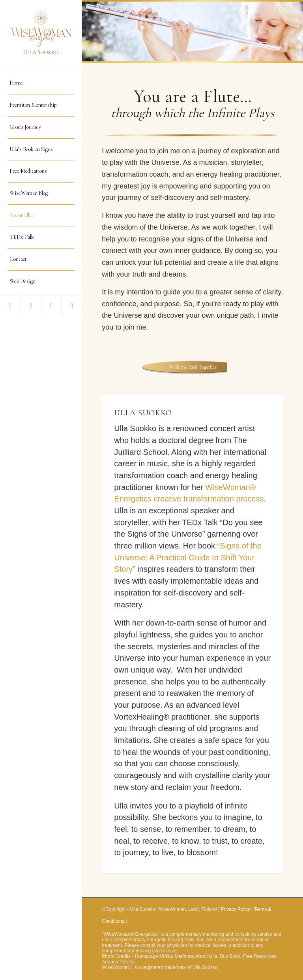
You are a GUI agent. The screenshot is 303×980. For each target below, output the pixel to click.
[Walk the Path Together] (193, 367)
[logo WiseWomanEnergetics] (41, 35)
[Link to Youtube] (31, 306)
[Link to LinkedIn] (51, 306)
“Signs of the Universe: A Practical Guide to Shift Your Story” (188, 557)
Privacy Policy (235, 909)
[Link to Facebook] (10, 306)
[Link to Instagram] (71, 306)
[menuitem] (41, 83)
